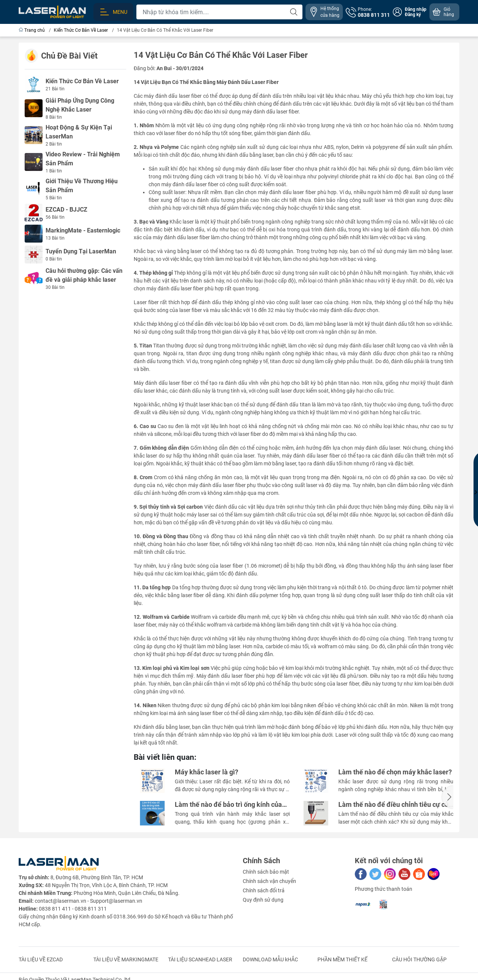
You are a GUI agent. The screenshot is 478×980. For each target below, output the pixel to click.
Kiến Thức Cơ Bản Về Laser (82, 81)
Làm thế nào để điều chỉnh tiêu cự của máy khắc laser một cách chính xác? (395, 805)
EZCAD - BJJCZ (66, 210)
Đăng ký (413, 15)
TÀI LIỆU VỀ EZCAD (41, 959)
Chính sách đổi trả (264, 890)
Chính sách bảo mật (266, 872)
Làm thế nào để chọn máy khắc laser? (395, 772)
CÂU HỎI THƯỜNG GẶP (419, 959)
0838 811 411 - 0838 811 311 (73, 909)
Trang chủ (32, 30)
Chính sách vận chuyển (269, 881)
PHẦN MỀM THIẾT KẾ (342, 959)
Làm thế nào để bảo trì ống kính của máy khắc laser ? (228, 805)
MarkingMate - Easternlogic (83, 230)
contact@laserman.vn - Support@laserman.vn (89, 901)
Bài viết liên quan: (165, 757)
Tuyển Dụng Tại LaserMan (81, 251)
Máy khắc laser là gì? (207, 772)
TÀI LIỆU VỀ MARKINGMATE (126, 959)
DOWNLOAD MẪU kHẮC (270, 959)
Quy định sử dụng (263, 900)
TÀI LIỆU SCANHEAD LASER (200, 959)
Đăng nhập (416, 9)
